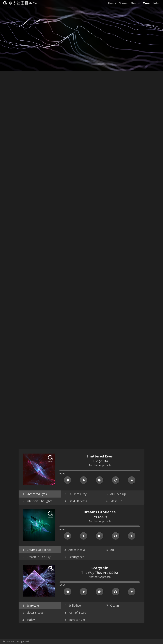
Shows (123, 3)
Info (156, 3)
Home (112, 3)
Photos (135, 3)
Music (146, 3)
